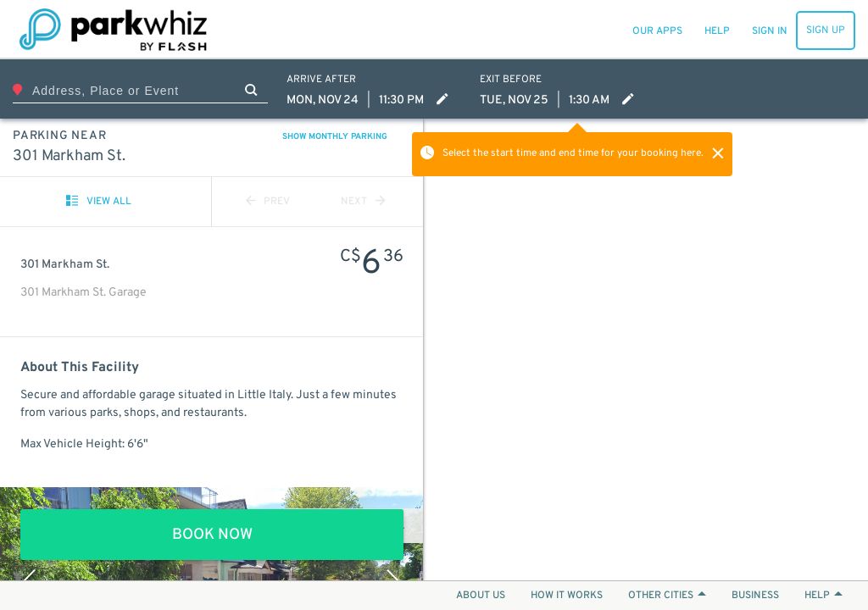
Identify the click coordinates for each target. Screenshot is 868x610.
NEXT (363, 202)
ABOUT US (481, 596)
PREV (268, 202)
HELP (823, 596)
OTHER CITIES (667, 596)
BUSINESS (755, 596)
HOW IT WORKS (567, 596)
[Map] (646, 349)
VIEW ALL (99, 202)
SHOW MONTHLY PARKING (335, 137)
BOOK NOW (212, 535)
